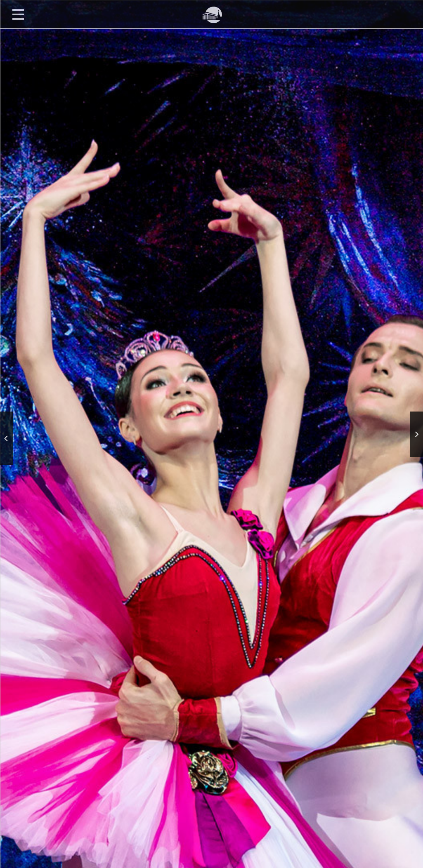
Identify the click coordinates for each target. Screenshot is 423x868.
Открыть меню (18, 14)
